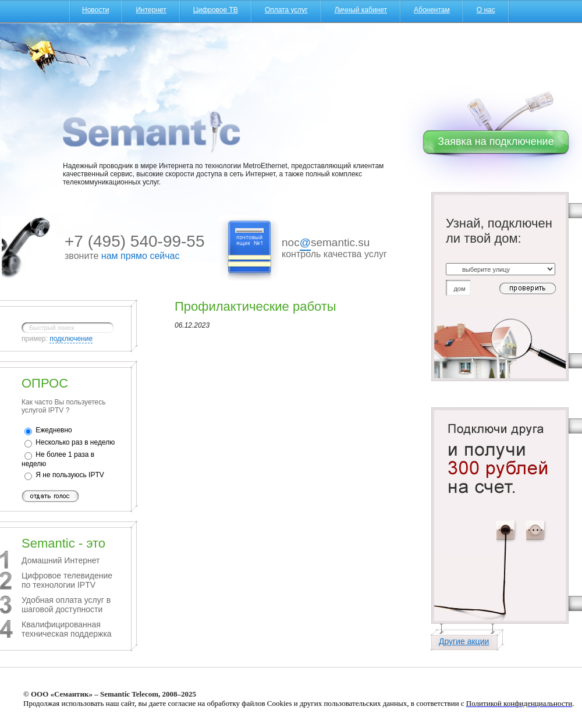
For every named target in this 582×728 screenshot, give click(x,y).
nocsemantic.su (326, 244)
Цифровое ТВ (216, 10)
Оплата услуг (286, 10)
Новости (95, 10)
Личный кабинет (361, 10)
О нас (486, 10)
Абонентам (432, 10)
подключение (71, 339)
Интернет (151, 10)
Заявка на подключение (496, 141)
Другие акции (464, 641)
